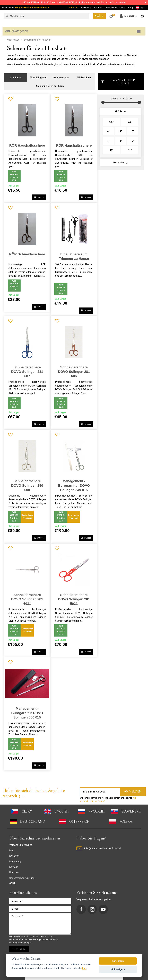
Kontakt (98, 8)
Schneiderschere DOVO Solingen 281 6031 (27, 601)
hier (84, 968)
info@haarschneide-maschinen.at (32, 8)
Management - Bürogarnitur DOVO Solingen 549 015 (72, 483)
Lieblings (16, 76)
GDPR (12, 889)
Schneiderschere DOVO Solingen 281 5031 (72, 601)
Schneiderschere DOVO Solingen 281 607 (27, 370)
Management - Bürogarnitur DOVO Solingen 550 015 (27, 714)
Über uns (14, 878)
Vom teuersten (61, 76)
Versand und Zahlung (115, 8)
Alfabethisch (84, 76)
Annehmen (118, 961)
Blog (130, 8)
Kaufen (35, 195)
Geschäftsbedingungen (22, 883)
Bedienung (86, 8)
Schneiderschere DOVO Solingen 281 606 (72, 370)
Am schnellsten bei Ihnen (50, 84)
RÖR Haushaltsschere (27, 144)
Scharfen (73, 8)
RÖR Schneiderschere (27, 252)
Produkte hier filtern (118, 80)
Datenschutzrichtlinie (20, 945)
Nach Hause (13, 40)
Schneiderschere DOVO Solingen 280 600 (27, 483)
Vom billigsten (38, 76)
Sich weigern (118, 969)
